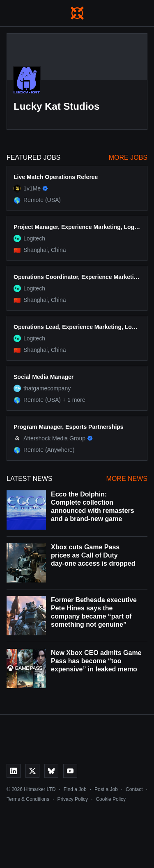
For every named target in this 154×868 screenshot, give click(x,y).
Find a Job (75, 789)
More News (127, 479)
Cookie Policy (111, 799)
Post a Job (106, 789)
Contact (134, 789)
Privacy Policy (72, 799)
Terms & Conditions (28, 799)
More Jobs (128, 158)
